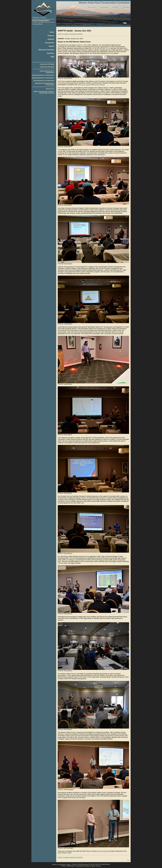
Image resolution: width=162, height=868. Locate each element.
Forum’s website (99, 85)
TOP (128, 860)
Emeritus (51, 53)
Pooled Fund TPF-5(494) (47, 64)
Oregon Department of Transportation (43, 78)
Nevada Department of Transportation (43, 75)
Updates (51, 39)
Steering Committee (46, 50)
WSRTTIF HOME (63, 34)
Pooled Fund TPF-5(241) (47, 67)
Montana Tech (50, 89)
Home (52, 32)
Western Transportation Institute (61, 864)
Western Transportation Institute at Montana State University (44, 92)
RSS (52, 57)
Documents (50, 43)
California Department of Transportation (47, 72)
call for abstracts (104, 851)
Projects (51, 36)
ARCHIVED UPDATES (76, 34)
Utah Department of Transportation (44, 81)
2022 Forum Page (84, 85)
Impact (51, 46)
